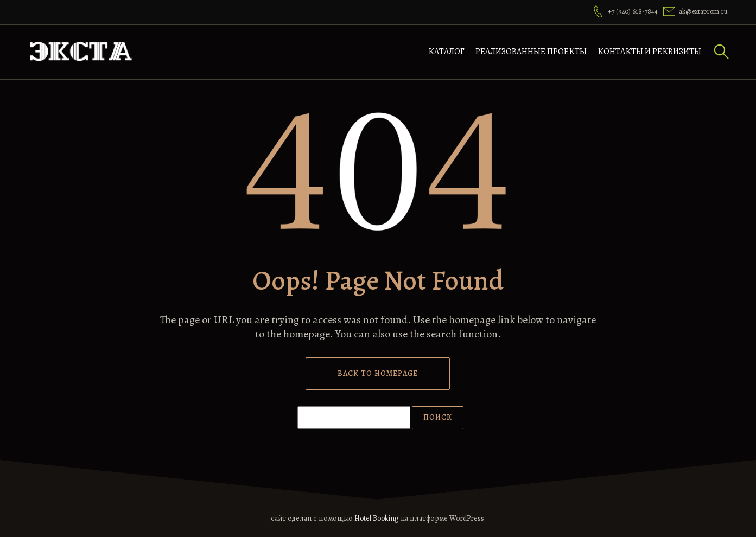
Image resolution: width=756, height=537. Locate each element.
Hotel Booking (377, 518)
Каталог (446, 52)
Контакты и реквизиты (649, 52)
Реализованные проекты (531, 52)
